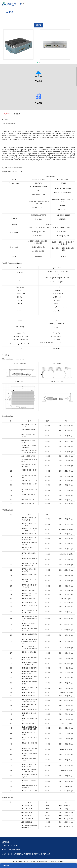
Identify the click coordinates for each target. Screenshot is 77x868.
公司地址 (6, 842)
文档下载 (38, 25)
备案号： (46, 861)
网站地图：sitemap (57, 861)
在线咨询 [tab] (17, 114)
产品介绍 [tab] (7, 114)
